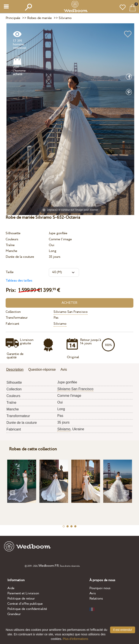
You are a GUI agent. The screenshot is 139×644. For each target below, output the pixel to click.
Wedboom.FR (49, 566)
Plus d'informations (76, 639)
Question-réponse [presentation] (42, 369)
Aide (11, 588)
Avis (93, 593)
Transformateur (17, 318)
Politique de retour (21, 599)
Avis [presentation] (64, 369)
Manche (11, 251)
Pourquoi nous (100, 588)
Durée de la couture (20, 257)
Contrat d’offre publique (25, 604)
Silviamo (60, 324)
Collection (13, 312)
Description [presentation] (15, 369)
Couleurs (12, 239)
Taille (10, 272)
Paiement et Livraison (23, 593)
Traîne (10, 245)
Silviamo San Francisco (71, 312)
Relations (96, 599)
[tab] (16, 370)
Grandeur (14, 614)
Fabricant (12, 324)
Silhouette (13, 233)
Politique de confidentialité (27, 609)
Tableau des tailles (19, 281)
